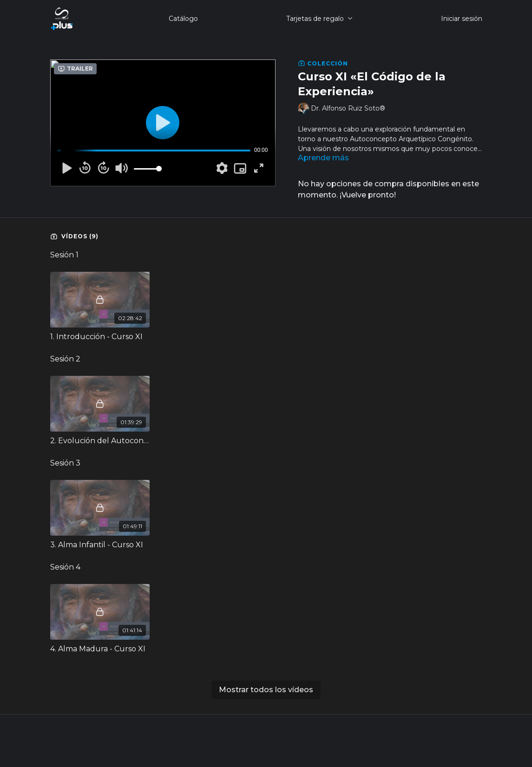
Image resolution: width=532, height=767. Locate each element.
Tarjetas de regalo (319, 19)
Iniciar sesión (462, 19)
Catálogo (183, 19)
